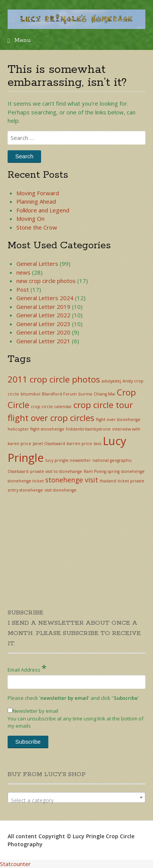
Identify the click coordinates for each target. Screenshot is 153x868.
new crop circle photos (46, 281)
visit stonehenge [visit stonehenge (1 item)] (61, 490)
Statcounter (15, 864)
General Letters (37, 264)
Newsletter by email (33, 711)
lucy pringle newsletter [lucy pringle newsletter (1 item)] (68, 460)
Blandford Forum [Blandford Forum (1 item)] (59, 394)
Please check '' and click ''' (73, 698)
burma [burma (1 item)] (85, 394)
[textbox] (76, 800)
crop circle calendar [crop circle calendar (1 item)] (51, 407)
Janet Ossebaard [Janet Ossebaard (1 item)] (49, 444)
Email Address (27, 668)
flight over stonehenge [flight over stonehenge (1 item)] (118, 420)
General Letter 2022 (43, 315)
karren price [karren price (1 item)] (79, 444)
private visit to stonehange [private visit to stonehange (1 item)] (56, 471)
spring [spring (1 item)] (114, 471)
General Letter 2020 (43, 332)
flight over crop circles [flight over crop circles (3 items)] (51, 418)
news (23, 272)
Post (23, 289)
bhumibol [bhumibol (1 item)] (30, 394)
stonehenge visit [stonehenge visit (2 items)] (72, 480)
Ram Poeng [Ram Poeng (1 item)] (95, 471)
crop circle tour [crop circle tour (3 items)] (103, 405)
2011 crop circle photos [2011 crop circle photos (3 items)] (54, 379)
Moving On (30, 219)
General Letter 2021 (43, 341)
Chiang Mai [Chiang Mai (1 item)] (104, 394)
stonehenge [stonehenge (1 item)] (133, 471)
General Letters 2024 (45, 298)
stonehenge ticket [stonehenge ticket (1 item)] (26, 481)
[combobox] (76, 797)
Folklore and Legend (43, 210)
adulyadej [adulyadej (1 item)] (111, 381)
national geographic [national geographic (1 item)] (112, 460)
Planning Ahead (36, 201)
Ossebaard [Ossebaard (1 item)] (18, 471)
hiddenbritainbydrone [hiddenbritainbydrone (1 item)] (88, 429)
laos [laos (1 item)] (97, 444)
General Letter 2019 (43, 307)
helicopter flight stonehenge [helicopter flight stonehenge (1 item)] (36, 429)
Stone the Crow (37, 227)
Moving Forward (38, 193)
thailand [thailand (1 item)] (108, 481)
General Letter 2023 (43, 324)
